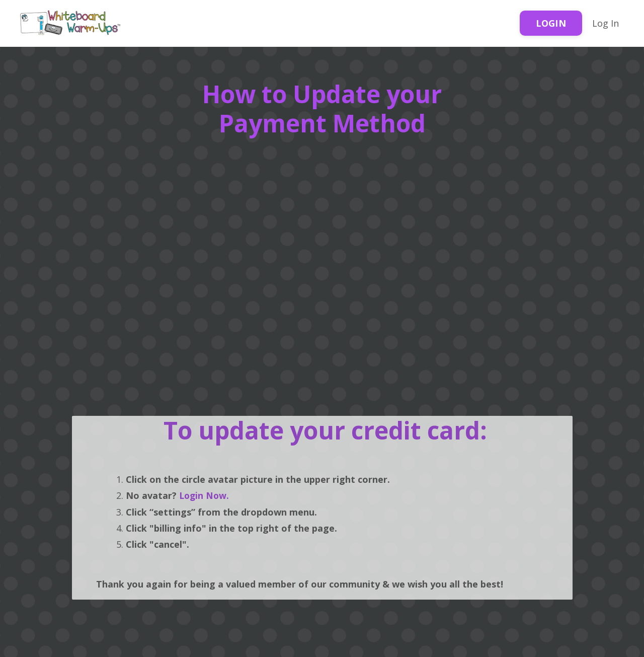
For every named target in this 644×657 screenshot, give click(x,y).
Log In (606, 23)
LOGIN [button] (551, 23)
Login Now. (204, 495)
